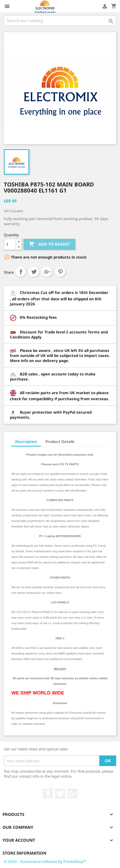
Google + (72, 794)
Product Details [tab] (60, 441)
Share (21, 272)
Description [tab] (26, 441)
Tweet (34, 272)
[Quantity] (10, 244)
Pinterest (60, 272)
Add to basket (49, 244)
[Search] (60, 20)
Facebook (48, 794)
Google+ (47, 272)
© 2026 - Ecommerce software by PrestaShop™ (45, 861)
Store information (24, 853)
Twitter (60, 794)
